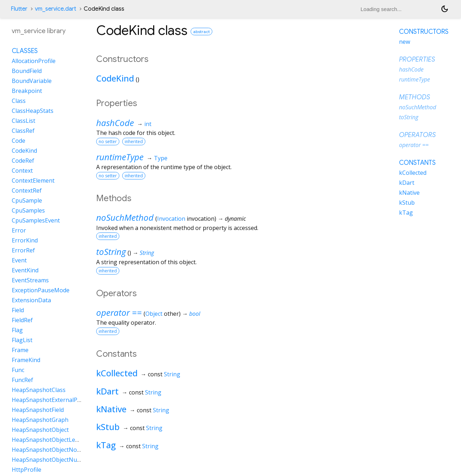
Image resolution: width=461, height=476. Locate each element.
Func (18, 370)
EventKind (25, 270)
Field (18, 310)
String (147, 253)
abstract (201, 32)
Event (19, 260)
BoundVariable (32, 81)
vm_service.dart (56, 9)
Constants (417, 163)
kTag (106, 445)
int (148, 124)
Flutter (19, 9)
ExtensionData (31, 300)
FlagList (22, 340)
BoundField (27, 71)
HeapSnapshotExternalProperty (55, 400)
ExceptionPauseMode (41, 290)
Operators (417, 135)
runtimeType (120, 157)
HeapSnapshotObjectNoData (51, 450)
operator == (119, 312)
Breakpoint (27, 91)
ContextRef (27, 190)
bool (195, 314)
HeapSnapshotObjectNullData (52, 460)
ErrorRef (23, 250)
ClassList (24, 121)
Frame (20, 350)
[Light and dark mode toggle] (445, 9)
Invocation (171, 219)
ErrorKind (25, 240)
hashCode (115, 123)
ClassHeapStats (33, 111)
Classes (25, 51)
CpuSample (27, 200)
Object (154, 314)
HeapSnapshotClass (39, 390)
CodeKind (115, 78)
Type (161, 158)
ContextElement (33, 181)
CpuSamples (28, 210)
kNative (111, 409)
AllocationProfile (34, 61)
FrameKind (26, 360)
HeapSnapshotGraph (40, 420)
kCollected (117, 373)
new (405, 42)
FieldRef (22, 320)
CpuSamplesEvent (36, 220)
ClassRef (23, 131)
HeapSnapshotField (38, 410)
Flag (17, 330)
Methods (415, 97)
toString (111, 252)
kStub (108, 427)
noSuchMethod (125, 217)
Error (19, 230)
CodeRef (23, 161)
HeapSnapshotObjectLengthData (56, 440)
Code (19, 141)
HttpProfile (27, 470)
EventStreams (30, 280)
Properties (417, 59)
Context (22, 171)
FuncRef (22, 380)
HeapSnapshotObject (40, 430)
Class (19, 101)
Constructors (424, 32)
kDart (107, 391)
